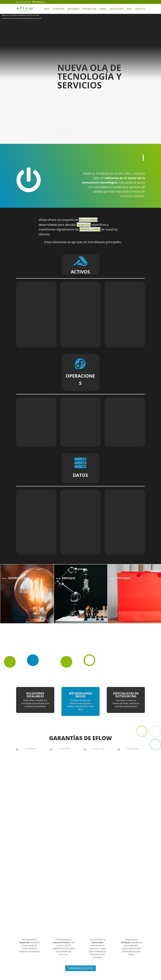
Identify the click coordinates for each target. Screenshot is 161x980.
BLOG (129, 9)
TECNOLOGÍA (59, 9)
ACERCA (103, 9)
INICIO (47, 9)
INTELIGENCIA (73, 9)
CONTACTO (140, 9)
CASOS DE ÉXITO (117, 9)
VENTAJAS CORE (90, 9)
